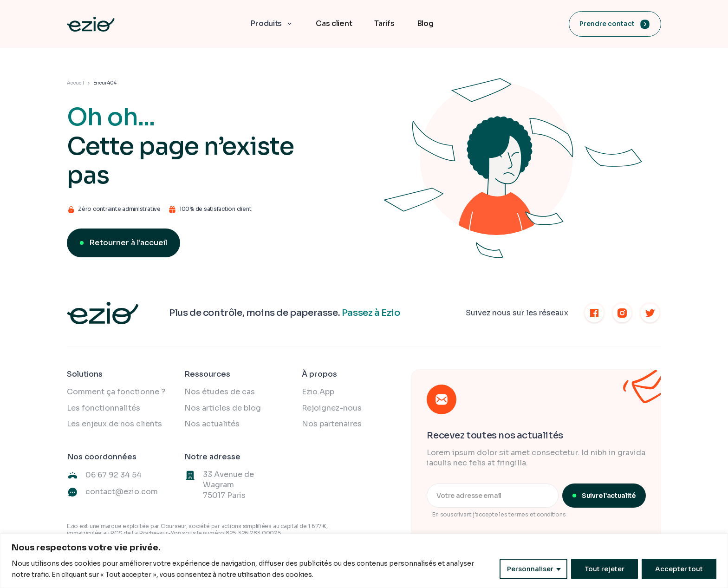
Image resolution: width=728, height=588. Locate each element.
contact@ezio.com (122, 492)
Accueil (75, 83)
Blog (425, 23)
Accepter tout (679, 569)
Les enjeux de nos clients (114, 424)
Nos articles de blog (223, 408)
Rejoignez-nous (332, 408)
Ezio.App (318, 392)
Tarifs (384, 23)
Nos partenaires (332, 424)
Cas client (334, 23)
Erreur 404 (105, 83)
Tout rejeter (604, 569)
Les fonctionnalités (104, 408)
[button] (272, 24)
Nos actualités (212, 424)
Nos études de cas (220, 392)
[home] (91, 24)
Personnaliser (530, 569)
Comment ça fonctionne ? (116, 392)
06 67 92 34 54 (114, 475)
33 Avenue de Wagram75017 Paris (228, 485)
